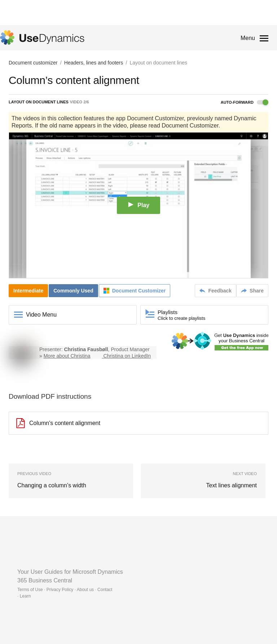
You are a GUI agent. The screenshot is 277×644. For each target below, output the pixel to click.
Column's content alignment (58, 423)
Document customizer (33, 63)
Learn (25, 596)
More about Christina (67, 356)
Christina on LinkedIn (127, 356)
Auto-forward (245, 102)
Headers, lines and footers (94, 63)
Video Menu (41, 315)
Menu (248, 38)
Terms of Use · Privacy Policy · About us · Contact (65, 590)
